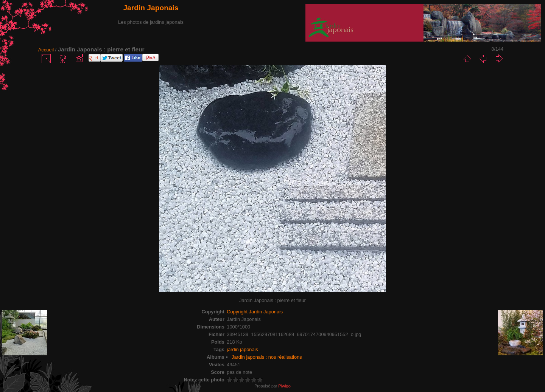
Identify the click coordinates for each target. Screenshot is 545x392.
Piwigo (284, 386)
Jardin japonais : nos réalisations (267, 357)
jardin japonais (242, 349)
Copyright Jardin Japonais (255, 312)
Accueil (46, 50)
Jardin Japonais (151, 8)
